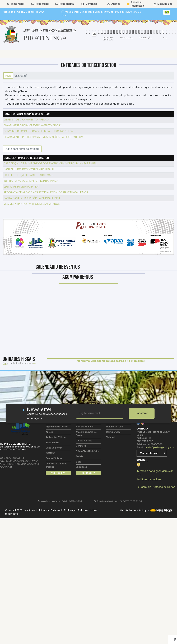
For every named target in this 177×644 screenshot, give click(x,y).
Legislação (81, 467)
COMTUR (50, 453)
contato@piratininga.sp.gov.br (159, 448)
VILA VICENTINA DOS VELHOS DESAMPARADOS (32, 204)
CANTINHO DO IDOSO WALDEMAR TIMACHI (29, 169)
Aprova (49, 432)
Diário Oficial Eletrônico (88, 451)
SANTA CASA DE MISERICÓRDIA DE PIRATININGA (32, 198)
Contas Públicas (54, 458)
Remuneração (113, 432)
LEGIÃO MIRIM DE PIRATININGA (22, 187)
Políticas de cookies (149, 479)
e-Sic (78, 462)
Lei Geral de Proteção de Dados (156, 487)
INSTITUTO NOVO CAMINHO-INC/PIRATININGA (31, 181)
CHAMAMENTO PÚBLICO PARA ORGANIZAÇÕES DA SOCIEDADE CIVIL (44, 137)
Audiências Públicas (56, 437)
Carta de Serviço (54, 448)
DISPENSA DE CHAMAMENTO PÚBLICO (26, 120)
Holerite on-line (115, 427)
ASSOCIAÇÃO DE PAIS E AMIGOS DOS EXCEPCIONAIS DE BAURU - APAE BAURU (50, 164)
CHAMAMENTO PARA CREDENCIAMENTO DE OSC (33, 126)
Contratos (81, 446)
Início (8, 76)
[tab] (94, 34)
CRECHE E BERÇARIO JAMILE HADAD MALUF (29, 175)
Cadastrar (142, 413)
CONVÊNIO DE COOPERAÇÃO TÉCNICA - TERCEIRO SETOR (38, 131)
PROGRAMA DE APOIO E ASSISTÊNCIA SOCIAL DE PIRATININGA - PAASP (46, 192)
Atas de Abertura (85, 427)
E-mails (79, 457)
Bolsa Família (52, 443)
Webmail (111, 437)
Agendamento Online (57, 427)
